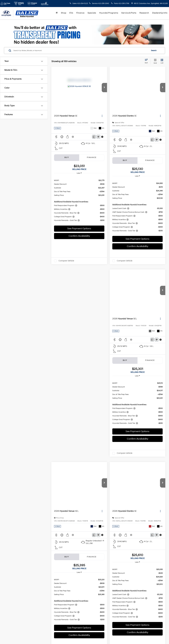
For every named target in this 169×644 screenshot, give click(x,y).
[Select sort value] (147, 61)
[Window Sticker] (98, 137)
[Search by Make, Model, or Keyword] (81, 51)
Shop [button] (64, 13)
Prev (106, 470)
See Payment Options (79, 229)
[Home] (57, 13)
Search (154, 51)
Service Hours (84, 543)
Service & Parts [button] (129, 13)
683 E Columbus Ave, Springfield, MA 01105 (150, 3)
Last (145, 470)
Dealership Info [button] (160, 13)
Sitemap (62, 582)
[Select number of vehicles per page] (158, 470)
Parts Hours (84, 549)
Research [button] (144, 13)
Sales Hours (84, 505)
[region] (79, 200)
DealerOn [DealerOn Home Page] (55, 582)
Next (135, 470)
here (62, 489)
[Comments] (94, 137)
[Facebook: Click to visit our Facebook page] (11, 543)
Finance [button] (80, 13)
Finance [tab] (92, 157)
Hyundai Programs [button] (109, 13)
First (96, 470)
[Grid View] (155, 61)
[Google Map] (136, 535)
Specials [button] (92, 13)
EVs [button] (71, 13)
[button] (104, 88)
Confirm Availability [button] (79, 236)
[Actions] (102, 116)
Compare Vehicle (66, 261)
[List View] (162, 61)
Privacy (69, 582)
